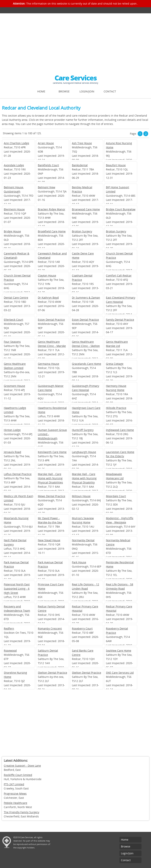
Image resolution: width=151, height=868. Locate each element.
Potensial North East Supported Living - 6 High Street (17, 589)
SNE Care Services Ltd (120, 673)
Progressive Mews (15, 794)
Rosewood (10, 651)
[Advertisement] (75, 42)
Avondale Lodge (14, 165)
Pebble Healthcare (15, 803)
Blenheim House (14, 209)
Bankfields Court (48, 165)
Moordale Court (116, 496)
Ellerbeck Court (14, 320)
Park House (79, 562)
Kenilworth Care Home (52, 452)
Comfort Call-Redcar (119, 275)
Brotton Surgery (82, 231)
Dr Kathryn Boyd (48, 298)
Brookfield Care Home (52, 231)
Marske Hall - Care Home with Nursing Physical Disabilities (50, 478)
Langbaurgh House (84, 452)
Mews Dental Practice (52, 496)
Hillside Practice (116, 408)
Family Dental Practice (120, 320)
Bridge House (12, 231)
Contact (110, 91)
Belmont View (46, 187)
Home (41, 91)
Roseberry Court (82, 628)
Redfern (9, 628)
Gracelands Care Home (87, 364)
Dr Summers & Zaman (86, 298)
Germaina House (48, 364)
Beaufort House (116, 165)
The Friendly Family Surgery (21, 812)
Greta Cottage (115, 364)
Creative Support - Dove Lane (22, 766)
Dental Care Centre (16, 298)
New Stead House (49, 540)
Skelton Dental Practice (52, 673)
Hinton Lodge (12, 430)
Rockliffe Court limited (18, 775)
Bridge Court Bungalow (121, 209)
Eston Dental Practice (51, 320)
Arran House (46, 143)
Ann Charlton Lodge (16, 143)
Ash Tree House (82, 143)
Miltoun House (81, 496)
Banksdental (80, 165)
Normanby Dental (83, 540)
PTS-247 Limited (14, 784)
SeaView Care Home (119, 651)
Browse (64, 91)
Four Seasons (12, 342)
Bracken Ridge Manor (52, 209)
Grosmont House (14, 386)
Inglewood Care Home (120, 430)
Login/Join (87, 91)
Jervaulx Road (12, 452)
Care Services (76, 78)
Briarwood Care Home (86, 209)
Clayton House (47, 275)
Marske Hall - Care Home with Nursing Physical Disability (84, 478)
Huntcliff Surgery (83, 430)
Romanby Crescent (50, 628)
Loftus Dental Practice (18, 474)
